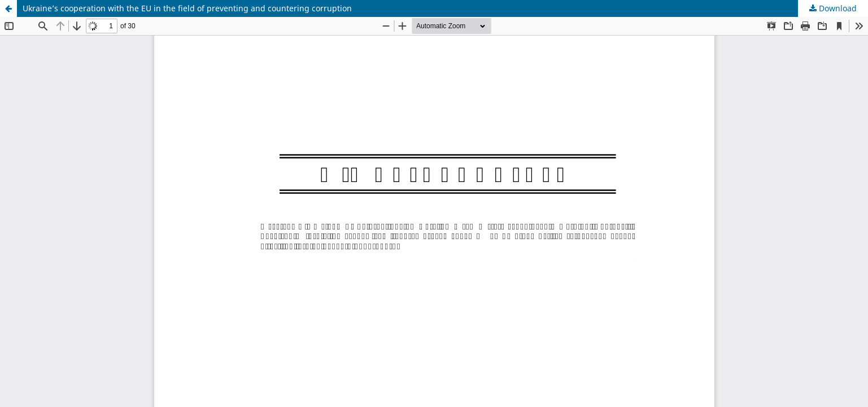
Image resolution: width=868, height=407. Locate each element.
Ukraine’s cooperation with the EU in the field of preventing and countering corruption (187, 8)
